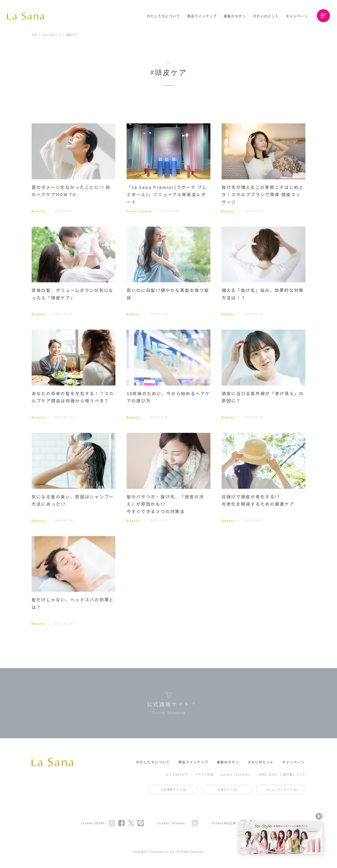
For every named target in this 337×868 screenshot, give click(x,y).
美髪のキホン (235, 16)
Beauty (38, 211)
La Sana (28, 16)
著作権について (294, 774)
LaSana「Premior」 (236, 774)
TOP (34, 35)
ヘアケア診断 (204, 774)
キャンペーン (297, 16)
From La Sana (139, 211)
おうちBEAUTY (177, 774)
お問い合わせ (268, 774)
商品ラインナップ (202, 16)
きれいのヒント (266, 16)
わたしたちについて (164, 16)
